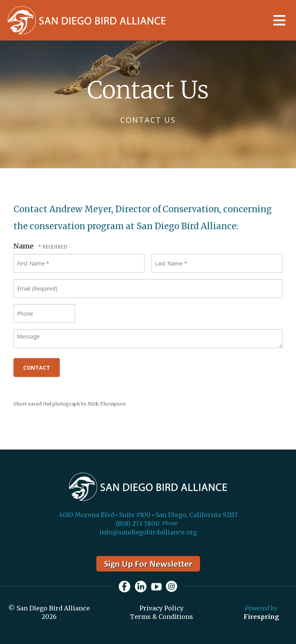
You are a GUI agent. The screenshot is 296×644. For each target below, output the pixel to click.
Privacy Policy (161, 608)
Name (24, 246)
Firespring (261, 617)
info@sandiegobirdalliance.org (148, 532)
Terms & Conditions (161, 617)
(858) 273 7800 (138, 524)
